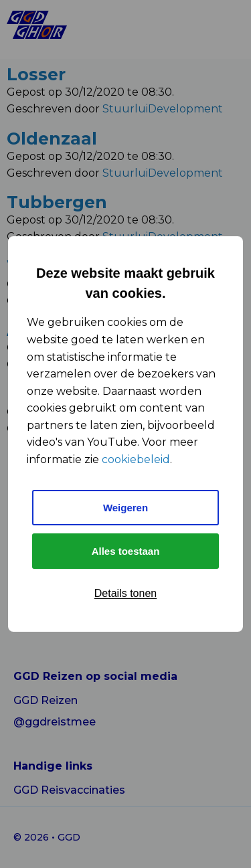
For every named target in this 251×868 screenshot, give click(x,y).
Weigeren (125, 508)
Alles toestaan (126, 551)
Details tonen (125, 593)
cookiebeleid (136, 459)
